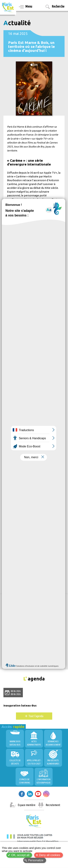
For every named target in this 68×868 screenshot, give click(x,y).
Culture (10, 546)
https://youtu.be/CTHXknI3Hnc (27, 450)
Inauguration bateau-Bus (20, 706)
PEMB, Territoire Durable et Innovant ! (29, 649)
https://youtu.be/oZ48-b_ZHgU (27, 443)
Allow (35, 631)
